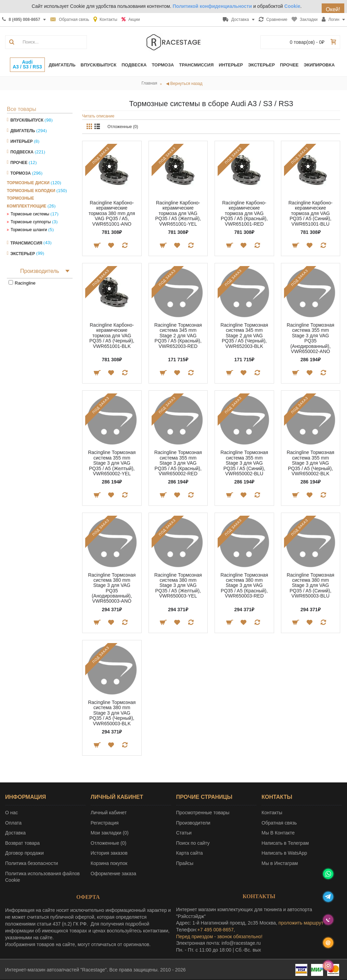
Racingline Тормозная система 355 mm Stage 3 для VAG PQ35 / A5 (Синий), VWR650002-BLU (244, 463)
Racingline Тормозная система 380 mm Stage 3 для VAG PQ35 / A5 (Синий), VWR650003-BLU (311, 586)
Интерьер (21, 141)
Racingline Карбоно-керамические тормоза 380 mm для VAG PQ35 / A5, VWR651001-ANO (112, 213)
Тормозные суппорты (31, 222)
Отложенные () (108, 843)
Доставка (15, 833)
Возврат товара (22, 843)
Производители (193, 823)
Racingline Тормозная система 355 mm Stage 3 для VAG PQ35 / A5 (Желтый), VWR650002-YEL (112, 463)
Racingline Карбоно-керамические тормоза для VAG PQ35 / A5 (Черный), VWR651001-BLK (112, 336)
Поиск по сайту (193, 843)
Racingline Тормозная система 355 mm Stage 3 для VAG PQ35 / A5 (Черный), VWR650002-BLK (311, 463)
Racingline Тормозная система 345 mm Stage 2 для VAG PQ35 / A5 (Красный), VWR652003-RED (178, 336)
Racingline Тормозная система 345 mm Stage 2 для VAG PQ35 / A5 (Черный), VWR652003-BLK (244, 336)
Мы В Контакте (278, 833)
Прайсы (185, 863)
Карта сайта (190, 853)
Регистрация (105, 823)
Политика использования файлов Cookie (42, 877)
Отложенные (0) (123, 127)
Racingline (25, 283)
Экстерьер (23, 253)
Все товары (22, 109)
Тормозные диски (28, 183)
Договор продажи (24, 853)
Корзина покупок (109, 863)
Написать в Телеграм (285, 843)
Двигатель (23, 131)
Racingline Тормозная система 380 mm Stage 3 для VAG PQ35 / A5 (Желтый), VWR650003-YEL (178, 586)
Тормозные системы (30, 214)
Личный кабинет (109, 813)
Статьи (184, 833)
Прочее (19, 163)
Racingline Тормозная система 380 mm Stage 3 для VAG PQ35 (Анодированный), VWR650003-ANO (112, 588)
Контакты (272, 813)
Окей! (333, 9)
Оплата (13, 823)
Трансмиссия (26, 243)
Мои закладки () (110, 833)
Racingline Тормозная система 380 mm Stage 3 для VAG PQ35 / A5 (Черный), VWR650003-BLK (112, 713)
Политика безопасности (31, 863)
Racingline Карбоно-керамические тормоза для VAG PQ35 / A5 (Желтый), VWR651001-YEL (178, 213)
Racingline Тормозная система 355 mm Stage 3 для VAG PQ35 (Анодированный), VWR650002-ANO (311, 338)
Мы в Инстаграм (280, 863)
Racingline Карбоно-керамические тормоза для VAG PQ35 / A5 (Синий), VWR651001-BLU (311, 213)
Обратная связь (279, 823)
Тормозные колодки (31, 191)
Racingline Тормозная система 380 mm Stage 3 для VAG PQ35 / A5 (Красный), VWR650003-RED (244, 586)
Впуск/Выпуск (27, 120)
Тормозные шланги (29, 230)
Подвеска (22, 152)
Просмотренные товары (203, 813)
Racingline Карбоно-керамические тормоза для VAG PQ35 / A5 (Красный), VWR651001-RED (244, 213)
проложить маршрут (301, 923)
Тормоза (21, 173)
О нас (11, 813)
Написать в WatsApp (284, 853)
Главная (150, 83)
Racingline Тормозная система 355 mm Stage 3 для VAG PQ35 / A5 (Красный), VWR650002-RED (178, 463)
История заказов (109, 853)
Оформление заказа (113, 874)
